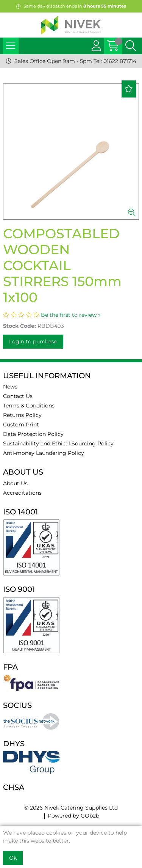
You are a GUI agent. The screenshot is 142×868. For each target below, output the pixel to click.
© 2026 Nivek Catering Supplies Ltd (71, 808)
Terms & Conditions (29, 406)
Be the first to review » (71, 315)
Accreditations (22, 493)
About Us (15, 483)
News (10, 387)
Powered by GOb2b (73, 816)
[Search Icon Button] (131, 46)
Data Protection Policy (33, 434)
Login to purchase (33, 341)
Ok (13, 858)
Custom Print (21, 425)
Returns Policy (22, 415)
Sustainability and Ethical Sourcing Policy (58, 443)
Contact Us (18, 396)
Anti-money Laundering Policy (44, 453)
